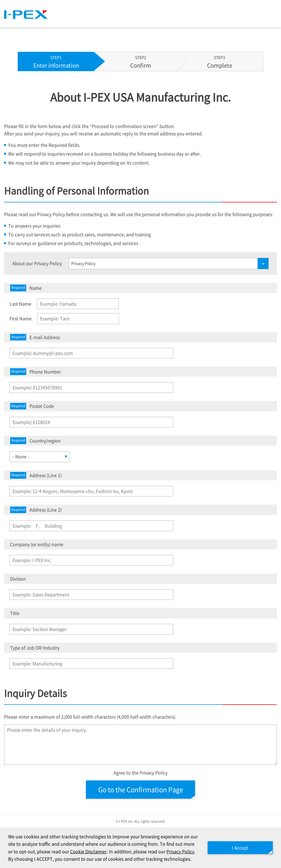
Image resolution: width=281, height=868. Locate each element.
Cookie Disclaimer (88, 851)
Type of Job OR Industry (35, 648)
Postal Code (32, 406)
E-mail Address (35, 337)
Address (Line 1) (36, 475)
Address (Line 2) (36, 510)
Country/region (35, 441)
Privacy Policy (180, 851)
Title (15, 613)
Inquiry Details (35, 693)
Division (18, 579)
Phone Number (35, 372)
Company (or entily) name (37, 544)
